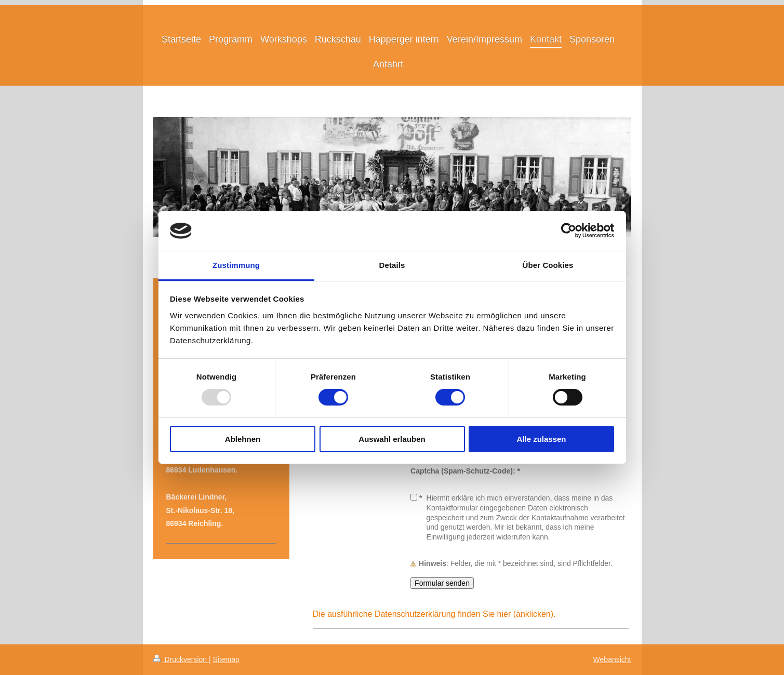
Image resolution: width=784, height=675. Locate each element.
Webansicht (612, 659)
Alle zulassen (541, 439)
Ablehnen (243, 439)
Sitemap (226, 659)
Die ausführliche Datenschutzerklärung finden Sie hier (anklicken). (434, 614)
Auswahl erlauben (392, 439)
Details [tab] (392, 265)
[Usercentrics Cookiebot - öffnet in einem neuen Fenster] (569, 231)
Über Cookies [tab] (548, 265)
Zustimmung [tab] (236, 265)
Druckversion (181, 659)
